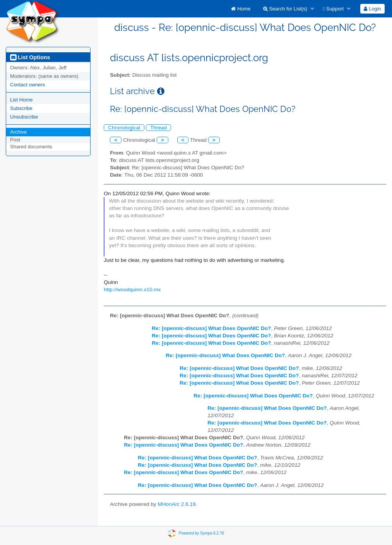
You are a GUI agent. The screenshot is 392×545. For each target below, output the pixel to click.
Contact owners (27, 85)
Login (372, 9)
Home (241, 9)
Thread (158, 128)
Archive (18, 132)
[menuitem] (241, 9)
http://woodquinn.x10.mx (132, 290)
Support (333, 9)
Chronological (124, 128)
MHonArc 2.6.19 (176, 504)
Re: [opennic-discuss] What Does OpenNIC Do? (211, 328)
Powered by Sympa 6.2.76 (201, 533)
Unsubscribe (24, 117)
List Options (30, 57)
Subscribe (21, 108)
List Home (21, 100)
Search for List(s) (285, 9)
